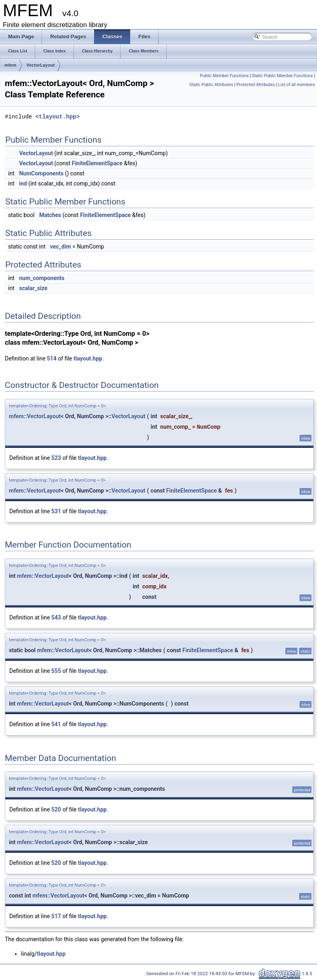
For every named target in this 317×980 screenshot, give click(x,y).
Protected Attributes (256, 85)
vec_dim (61, 247)
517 (56, 916)
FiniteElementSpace (97, 163)
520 (56, 809)
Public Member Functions (224, 76)
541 (56, 724)
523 (56, 458)
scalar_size (33, 288)
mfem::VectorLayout (35, 416)
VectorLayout (40, 65)
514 (52, 358)
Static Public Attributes (211, 85)
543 (56, 618)
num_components (42, 278)
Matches (50, 215)
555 (56, 671)
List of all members (297, 85)
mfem (10, 65)
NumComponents (41, 173)
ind (23, 183)
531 (56, 511)
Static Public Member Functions (282, 76)
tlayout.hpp (57, 117)
